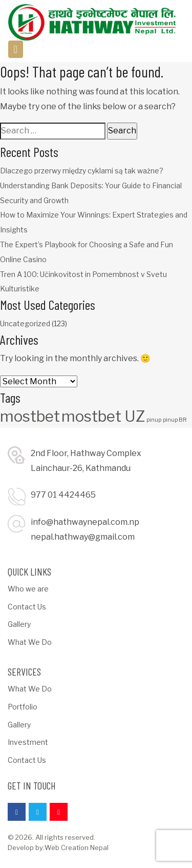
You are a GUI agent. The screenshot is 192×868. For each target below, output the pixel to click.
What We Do (30, 642)
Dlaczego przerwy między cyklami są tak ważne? (82, 171)
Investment (28, 742)
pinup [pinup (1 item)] (154, 420)
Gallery (19, 624)
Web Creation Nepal (77, 847)
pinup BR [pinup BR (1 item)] (175, 420)
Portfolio (23, 707)
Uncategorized (25, 323)
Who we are (28, 589)
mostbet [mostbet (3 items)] (30, 416)
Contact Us (27, 607)
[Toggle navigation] (16, 50)
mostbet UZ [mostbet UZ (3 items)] (103, 416)
